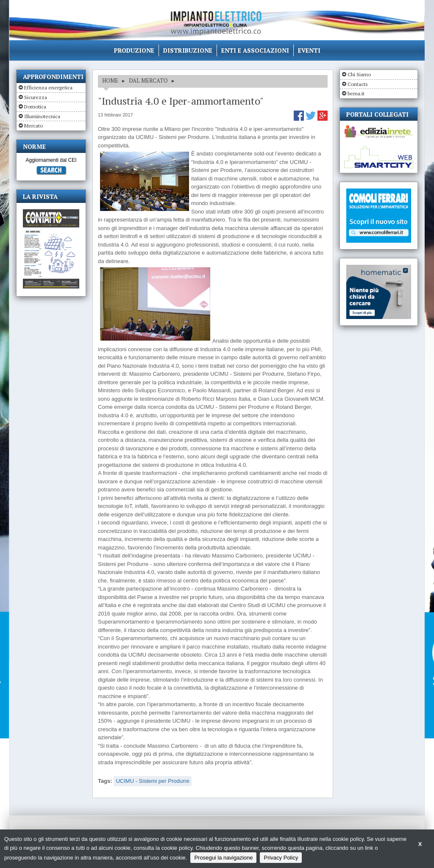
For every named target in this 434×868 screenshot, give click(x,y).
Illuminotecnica (42, 116)
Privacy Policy (281, 858)
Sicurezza (36, 97)
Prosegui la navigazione (223, 858)
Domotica (35, 107)
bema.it (356, 93)
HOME (110, 80)
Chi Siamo (359, 74)
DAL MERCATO (148, 80)
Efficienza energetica (48, 87)
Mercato (33, 126)
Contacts (358, 84)
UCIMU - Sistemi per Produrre (152, 781)
